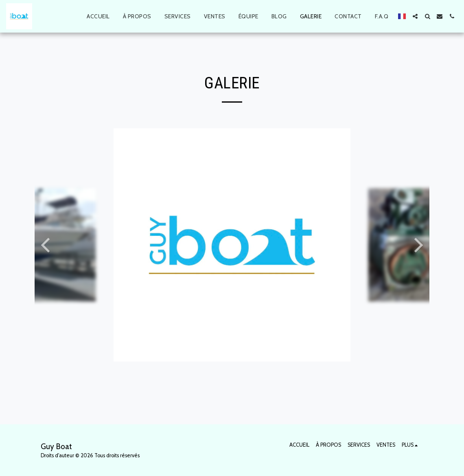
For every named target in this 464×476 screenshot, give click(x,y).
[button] (415, 16)
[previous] (47, 245)
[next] (417, 245)
